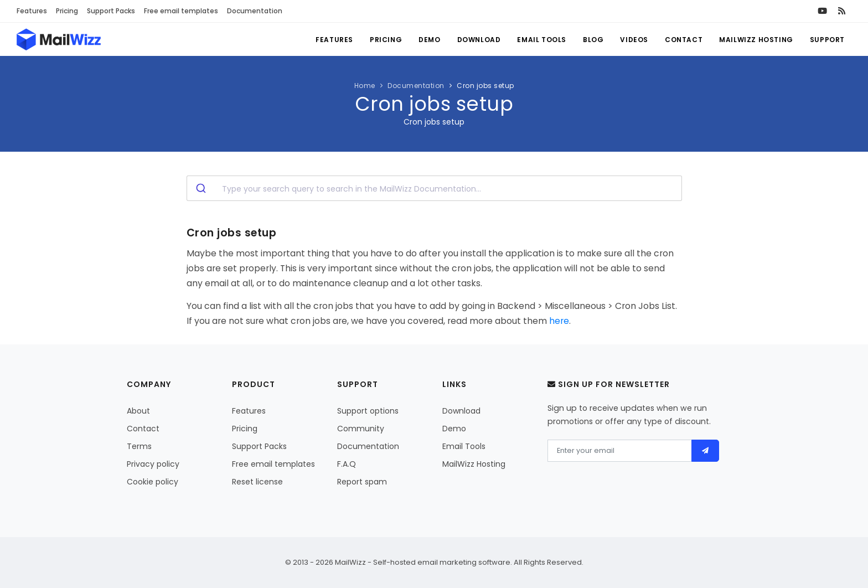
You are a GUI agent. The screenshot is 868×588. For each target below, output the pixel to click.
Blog (593, 40)
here (559, 321)
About (138, 411)
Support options (368, 411)
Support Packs (111, 11)
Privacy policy (153, 464)
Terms (139, 446)
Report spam (362, 482)
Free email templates (181, 11)
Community (361, 429)
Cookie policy (153, 482)
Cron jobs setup (485, 86)
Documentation (255, 11)
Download (479, 40)
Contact (684, 40)
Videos (634, 40)
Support (827, 40)
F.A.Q (347, 464)
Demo (429, 40)
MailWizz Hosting (756, 40)
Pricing (67, 11)
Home (365, 86)
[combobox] (434, 188)
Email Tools (542, 40)
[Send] (706, 451)
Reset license (257, 482)
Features (32, 11)
